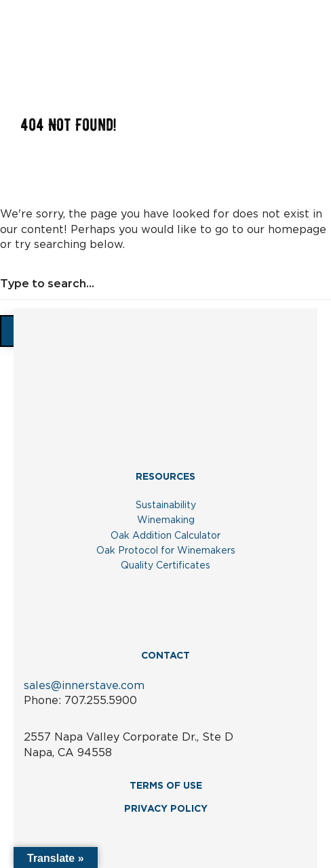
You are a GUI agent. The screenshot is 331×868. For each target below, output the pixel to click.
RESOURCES (165, 477)
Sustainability (166, 505)
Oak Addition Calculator (165, 536)
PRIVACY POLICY (166, 809)
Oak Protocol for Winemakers (166, 551)
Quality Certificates (165, 566)
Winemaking (166, 520)
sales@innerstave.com (84, 686)
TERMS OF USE (166, 786)
